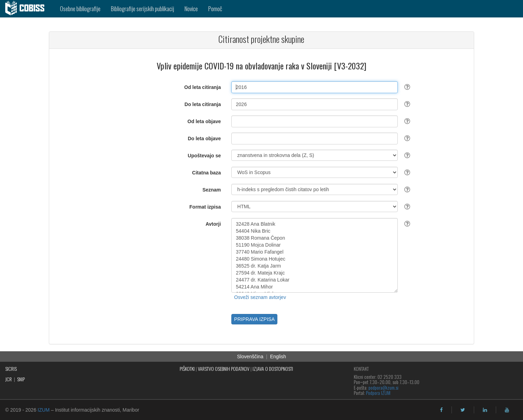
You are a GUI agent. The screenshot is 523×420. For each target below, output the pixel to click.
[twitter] (463, 410)
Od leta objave (204, 121)
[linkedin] (485, 410)
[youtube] (507, 410)
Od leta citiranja (203, 87)
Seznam (212, 190)
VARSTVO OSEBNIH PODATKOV (224, 369)
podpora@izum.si (383, 387)
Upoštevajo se (204, 156)
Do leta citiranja (203, 104)
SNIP (21, 379)
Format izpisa (205, 207)
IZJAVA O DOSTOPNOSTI (273, 369)
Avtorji (213, 224)
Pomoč (215, 9)
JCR (9, 379)
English (278, 357)
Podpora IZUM (378, 393)
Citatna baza (207, 173)
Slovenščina (250, 357)
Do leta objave (204, 138)
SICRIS (11, 369)
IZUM (44, 410)
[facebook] (441, 410)
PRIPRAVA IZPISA (254, 319)
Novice (191, 9)
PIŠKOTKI (187, 369)
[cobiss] (27, 9)
